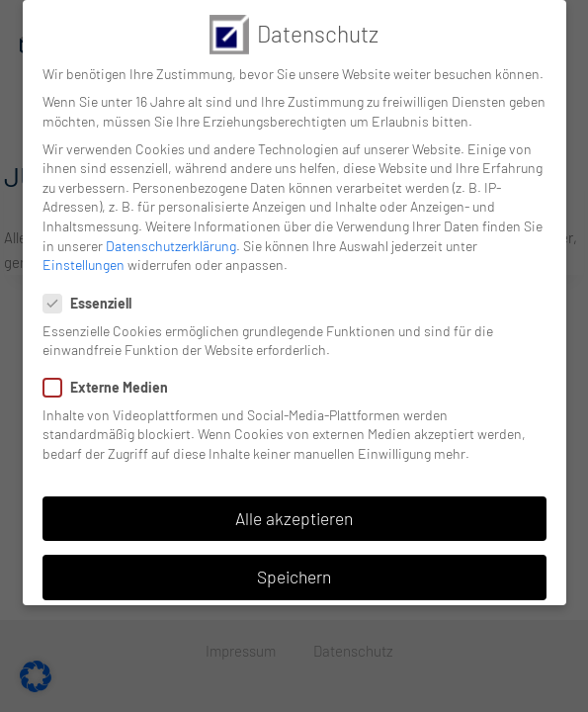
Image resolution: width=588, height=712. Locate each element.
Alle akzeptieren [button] (294, 518)
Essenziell (93, 303)
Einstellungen (84, 265)
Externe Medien (112, 387)
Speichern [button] (294, 577)
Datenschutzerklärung (171, 245)
